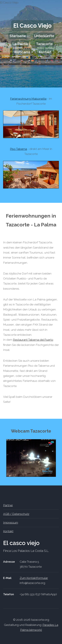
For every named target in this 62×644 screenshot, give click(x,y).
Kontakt (45, 52)
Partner (8, 505)
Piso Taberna (18, 149)
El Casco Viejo (32, 26)
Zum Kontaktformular (34, 578)
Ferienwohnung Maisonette (28, 99)
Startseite (18, 36)
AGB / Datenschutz (16, 514)
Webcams (22, 52)
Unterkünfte (44, 36)
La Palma (20, 44)
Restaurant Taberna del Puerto (33, 340)
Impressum (11, 523)
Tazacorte (44, 44)
